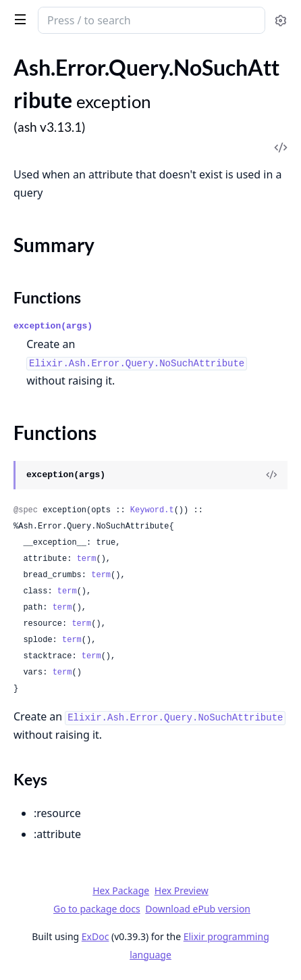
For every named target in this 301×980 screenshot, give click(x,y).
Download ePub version (198, 909)
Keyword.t (152, 510)
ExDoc (95, 936)
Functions (47, 297)
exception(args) (53, 326)
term (87, 559)
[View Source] (271, 475)
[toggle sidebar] (18, 19)
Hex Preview (182, 890)
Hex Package (121, 890)
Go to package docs (97, 909)
